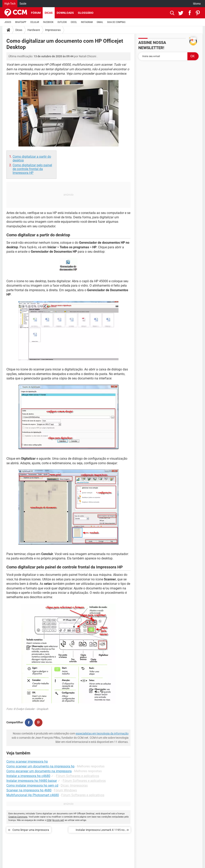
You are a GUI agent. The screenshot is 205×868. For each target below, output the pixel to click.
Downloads (65, 13)
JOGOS (8, 22)
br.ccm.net (58, 820)
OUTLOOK (62, 22)
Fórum (36, 13)
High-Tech (10, 4)
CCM (49, 820)
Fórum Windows (65, 790)
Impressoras (53, 30)
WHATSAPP (21, 22)
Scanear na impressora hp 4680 (29, 790)
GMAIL (100, 22)
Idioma (197, 4)
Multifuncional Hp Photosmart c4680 (33, 795)
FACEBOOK (48, 22)
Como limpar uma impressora (31, 830)
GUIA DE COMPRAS (116, 22)
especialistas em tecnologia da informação (102, 733)
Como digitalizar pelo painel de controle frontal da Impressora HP (32, 169)
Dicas (49, 13)
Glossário (86, 13)
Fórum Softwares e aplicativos (78, 776)
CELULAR (35, 22)
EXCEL (74, 22)
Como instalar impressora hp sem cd (32, 785)
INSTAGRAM (87, 22)
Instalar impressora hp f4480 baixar (32, 781)
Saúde (23, 4)
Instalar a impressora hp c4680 (28, 776)
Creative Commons (18, 817)
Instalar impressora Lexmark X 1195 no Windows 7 (100, 831)
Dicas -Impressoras (74, 785)
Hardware (34, 30)
